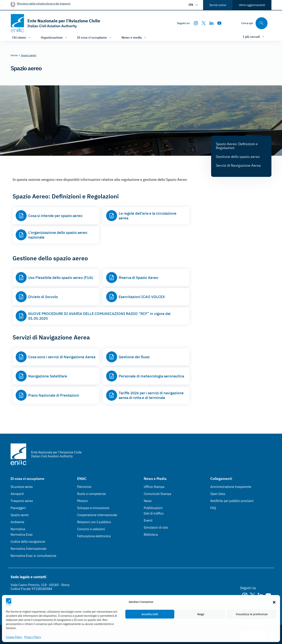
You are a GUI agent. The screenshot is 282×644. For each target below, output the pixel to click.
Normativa (18, 529)
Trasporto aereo (22, 501)
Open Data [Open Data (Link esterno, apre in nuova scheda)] (218, 494)
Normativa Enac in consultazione (33, 556)
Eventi (148, 520)
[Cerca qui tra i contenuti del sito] (254, 23)
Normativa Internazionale (28, 549)
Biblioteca (151, 535)
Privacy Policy (33, 637)
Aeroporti (17, 494)
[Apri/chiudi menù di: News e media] (134, 37)
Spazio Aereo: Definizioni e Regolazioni (237, 146)
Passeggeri (18, 508)
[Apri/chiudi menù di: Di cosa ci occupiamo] (95, 37)
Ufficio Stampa (154, 487)
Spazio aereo (20, 515)
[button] (274, 602)
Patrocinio (84, 487)
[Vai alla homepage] (55, 23)
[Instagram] (196, 23)
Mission (83, 501)
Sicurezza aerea (22, 487)
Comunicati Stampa (157, 494)
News (148, 501)
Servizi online (218, 5)
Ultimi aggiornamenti (252, 5)
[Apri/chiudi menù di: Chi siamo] (22, 37)
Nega (201, 614)
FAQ (213, 508)
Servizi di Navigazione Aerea (238, 165)
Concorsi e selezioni (91, 529)
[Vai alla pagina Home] (14, 55)
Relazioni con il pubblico (94, 522)
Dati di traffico (154, 513)
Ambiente (17, 522)
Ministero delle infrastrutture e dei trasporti (44, 3)
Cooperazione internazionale (97, 515)
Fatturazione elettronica (94, 536)
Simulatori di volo (156, 527)
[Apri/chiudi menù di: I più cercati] (254, 37)
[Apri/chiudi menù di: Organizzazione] (54, 37)
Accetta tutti (150, 614)
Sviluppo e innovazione (93, 508)
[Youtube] (219, 23)
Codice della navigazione (28, 542)
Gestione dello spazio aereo (238, 157)
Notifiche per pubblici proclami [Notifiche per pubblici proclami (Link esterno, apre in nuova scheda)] (232, 501)
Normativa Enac (22, 535)
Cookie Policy (14, 637)
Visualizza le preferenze (252, 614)
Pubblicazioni (153, 508)
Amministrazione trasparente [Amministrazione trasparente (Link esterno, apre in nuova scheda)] (231, 487)
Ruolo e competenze (91, 494)
